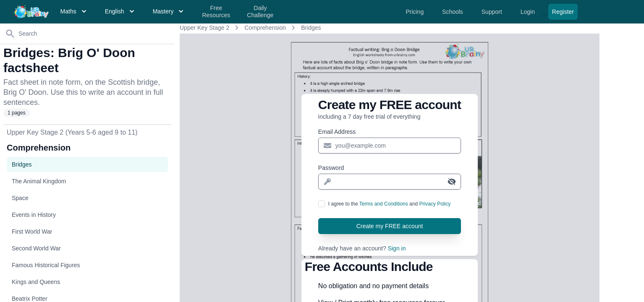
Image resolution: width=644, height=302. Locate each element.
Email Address (337, 132)
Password (331, 168)
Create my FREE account (390, 226)
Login (529, 12)
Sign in (397, 248)
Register (563, 12)
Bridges (311, 28)
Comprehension (265, 28)
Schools (453, 12)
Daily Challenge (260, 12)
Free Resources (216, 12)
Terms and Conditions (384, 204)
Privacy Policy (435, 204)
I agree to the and (389, 204)
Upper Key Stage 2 (204, 28)
